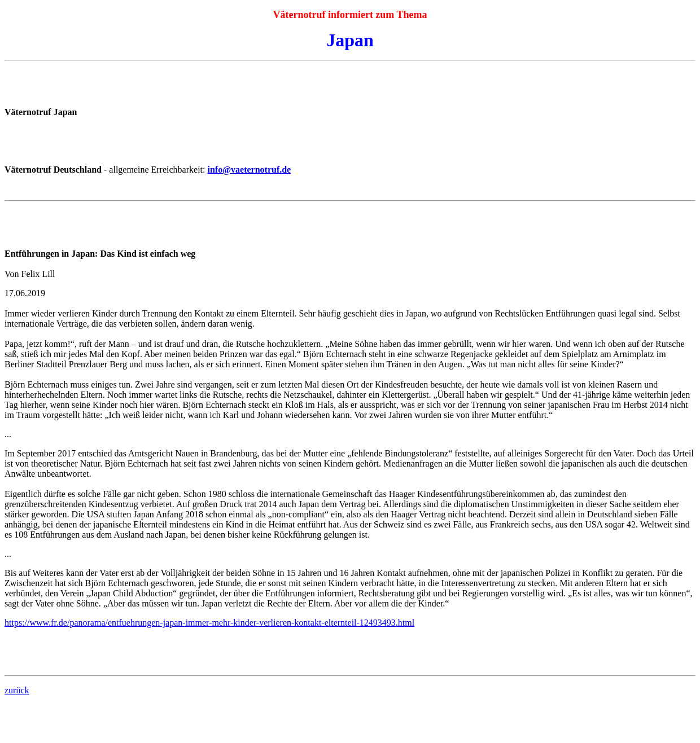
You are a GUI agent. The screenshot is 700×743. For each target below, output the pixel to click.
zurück (17, 690)
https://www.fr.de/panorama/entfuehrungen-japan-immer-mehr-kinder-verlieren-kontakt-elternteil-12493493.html (209, 623)
